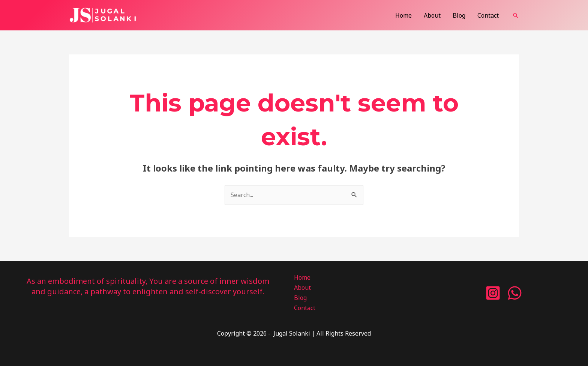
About (432, 15)
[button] (516, 15)
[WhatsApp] (515, 293)
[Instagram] (493, 293)
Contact (488, 15)
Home (403, 15)
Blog (459, 15)
